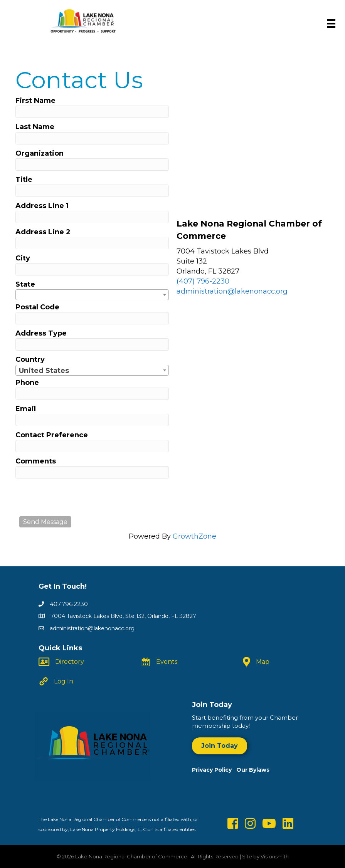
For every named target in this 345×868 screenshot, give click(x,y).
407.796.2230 (69, 604)
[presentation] (78, 497)
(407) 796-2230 (203, 281)
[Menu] (331, 24)
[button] (220, 746)
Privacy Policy (214, 770)
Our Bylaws (253, 770)
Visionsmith (275, 856)
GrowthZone (194, 536)
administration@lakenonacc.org (232, 291)
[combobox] (92, 295)
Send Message (45, 522)
